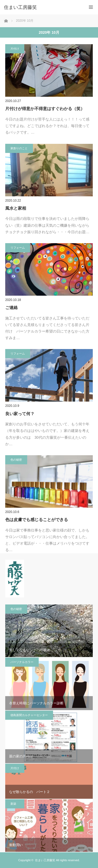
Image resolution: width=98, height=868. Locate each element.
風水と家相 (16, 208)
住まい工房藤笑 (45, 860)
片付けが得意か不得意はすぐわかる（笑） (45, 109)
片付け (15, 49)
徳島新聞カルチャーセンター (29, 715)
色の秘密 (16, 460)
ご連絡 (11, 308)
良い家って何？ (20, 414)
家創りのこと (19, 148)
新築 (15, 804)
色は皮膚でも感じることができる (37, 520)
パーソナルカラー (22, 662)
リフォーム (18, 248)
